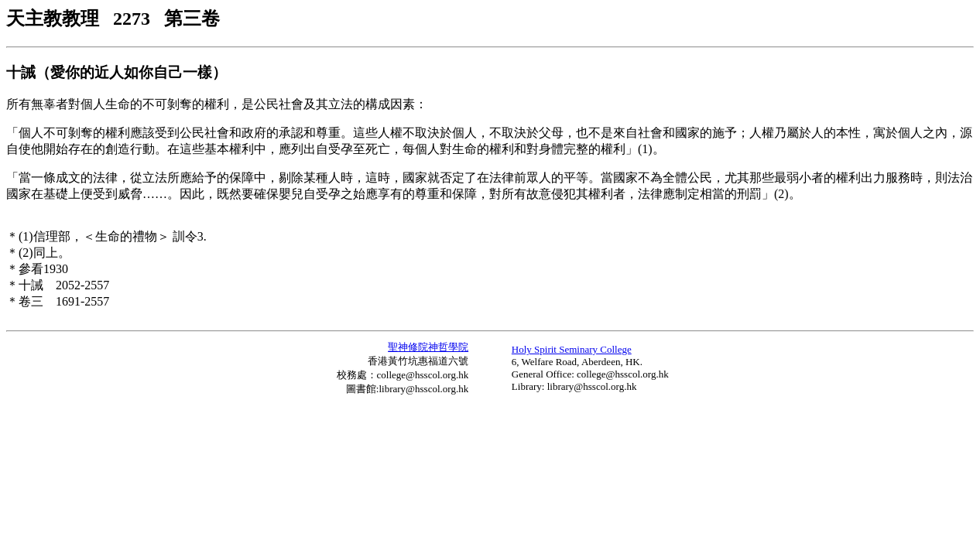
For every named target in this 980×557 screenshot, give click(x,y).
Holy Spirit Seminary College (572, 349)
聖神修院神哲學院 (428, 347)
